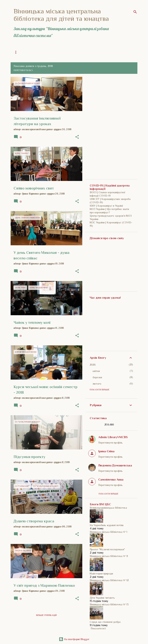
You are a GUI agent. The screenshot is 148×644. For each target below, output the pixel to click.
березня (97, 377)
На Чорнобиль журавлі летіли (107, 525)
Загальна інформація (56, 52)
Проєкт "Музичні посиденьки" (107, 549)
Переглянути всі (23, 70)
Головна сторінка (24, 52)
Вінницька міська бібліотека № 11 (109, 556)
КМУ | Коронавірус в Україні (106, 206)
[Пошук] (135, 12)
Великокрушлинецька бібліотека (108, 508)
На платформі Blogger (74, 639)
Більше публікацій (46, 615)
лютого (97, 384)
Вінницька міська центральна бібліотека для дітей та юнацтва (61, 15)
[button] (77, 137)
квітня (96, 371)
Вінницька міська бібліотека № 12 (109, 580)
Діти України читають (102, 598)
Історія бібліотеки (87, 52)
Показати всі (98, 628)
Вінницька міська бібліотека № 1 (108, 532)
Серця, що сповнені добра (105, 622)
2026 (93, 365)
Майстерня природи (101, 574)
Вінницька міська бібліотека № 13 (109, 604)
